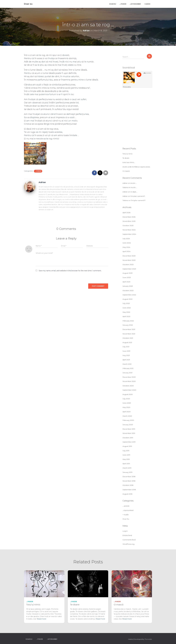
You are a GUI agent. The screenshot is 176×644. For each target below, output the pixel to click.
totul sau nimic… (129, 162)
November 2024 (129, 230)
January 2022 (128, 325)
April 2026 (126, 213)
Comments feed (129, 540)
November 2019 (129, 433)
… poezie (123, 4)
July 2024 (126, 239)
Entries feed (127, 535)
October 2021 (128, 338)
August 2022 (128, 299)
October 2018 (128, 485)
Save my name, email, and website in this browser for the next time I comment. (70, 271)
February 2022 (128, 321)
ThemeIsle (148, 639)
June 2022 (127, 308)
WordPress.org (128, 544)
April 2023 (126, 282)
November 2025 (129, 221)
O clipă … (134, 192)
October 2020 (128, 386)
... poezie (38, 171)
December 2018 (129, 477)
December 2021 (129, 329)
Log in (125, 531)
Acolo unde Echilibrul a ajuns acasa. (136, 167)
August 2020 (128, 394)
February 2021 (128, 368)
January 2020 (128, 425)
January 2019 (128, 472)
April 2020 (127, 412)
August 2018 (127, 494)
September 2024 (129, 234)
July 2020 (126, 399)
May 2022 (126, 312)
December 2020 (129, 377)
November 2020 (129, 381)
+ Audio (147, 4)
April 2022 (126, 316)
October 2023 (128, 264)
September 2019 (129, 442)
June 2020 (127, 403)
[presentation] (51, 277)
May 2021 (126, 355)
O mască (126, 171)
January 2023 (128, 286)
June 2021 (126, 351)
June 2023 (127, 277)
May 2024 (126, 247)
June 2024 (127, 243)
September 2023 (129, 269)
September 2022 (129, 295)
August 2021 (127, 342)
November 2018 (129, 481)
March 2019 (127, 468)
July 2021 (126, 347)
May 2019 (126, 459)
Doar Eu (113, 4)
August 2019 (127, 446)
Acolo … (134, 183)
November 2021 (129, 334)
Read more (41, 619)
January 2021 (128, 373)
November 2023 (129, 260)
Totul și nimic (128, 154)
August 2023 (128, 273)
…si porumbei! (135, 4)
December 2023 (129, 256)
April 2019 (126, 464)
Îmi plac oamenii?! (138, 196)
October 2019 (128, 438)
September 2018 (129, 490)
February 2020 (128, 420)
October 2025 (128, 226)
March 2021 (127, 364)
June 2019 (126, 455)
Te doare (126, 158)
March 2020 (127, 416)
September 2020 (129, 390)
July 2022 (126, 303)
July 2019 (126, 451)
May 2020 (126, 407)
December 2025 (129, 217)
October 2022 (128, 290)
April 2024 (126, 251)
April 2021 (126, 360)
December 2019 (129, 429)
